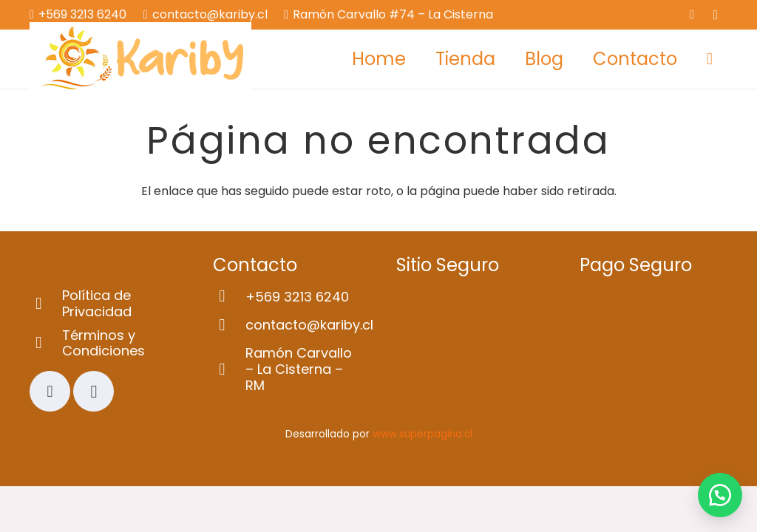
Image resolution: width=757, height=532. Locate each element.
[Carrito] (710, 59)
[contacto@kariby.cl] (229, 325)
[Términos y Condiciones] (46, 343)
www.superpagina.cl (422, 434)
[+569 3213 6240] (229, 297)
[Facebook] (692, 15)
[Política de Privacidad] (46, 304)
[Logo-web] (140, 59)
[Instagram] (716, 15)
